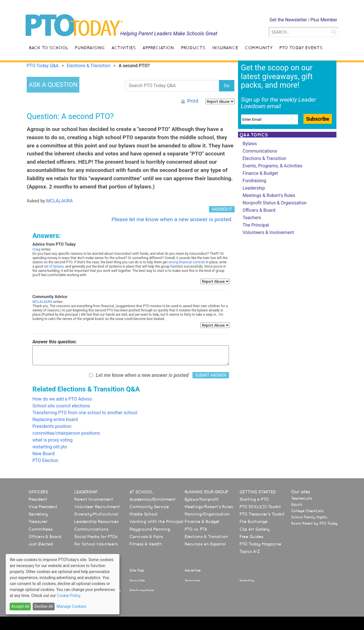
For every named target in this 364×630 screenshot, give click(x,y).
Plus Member (324, 20)
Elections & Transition (264, 158)
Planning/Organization (207, 514)
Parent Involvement (94, 499)
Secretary (38, 514)
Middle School (143, 514)
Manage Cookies (71, 606)
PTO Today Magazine (260, 544)
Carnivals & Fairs (146, 537)
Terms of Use (192, 580)
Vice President (43, 507)
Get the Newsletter (288, 20)
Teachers (252, 218)
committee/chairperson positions (66, 433)
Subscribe (318, 119)
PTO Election (45, 460)
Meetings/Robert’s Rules (209, 507)
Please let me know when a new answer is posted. (172, 219)
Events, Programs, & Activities (273, 166)
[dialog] (63, 584)
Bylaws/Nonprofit (202, 499)
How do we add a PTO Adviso (62, 399)
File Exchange (254, 522)
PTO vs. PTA (196, 529)
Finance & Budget (260, 173)
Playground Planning (150, 529)
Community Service (149, 507)
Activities (124, 48)
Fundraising (90, 48)
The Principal (256, 225)
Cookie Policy (247, 580)
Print (193, 101)
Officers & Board (259, 210)
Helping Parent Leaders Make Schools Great (169, 33)
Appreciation (158, 48)
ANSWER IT (222, 209)
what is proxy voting (52, 440)
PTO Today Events (301, 48)
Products (193, 48)
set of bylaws (54, 266)
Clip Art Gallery (255, 529)
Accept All (20, 606)
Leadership (254, 188)
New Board (44, 454)
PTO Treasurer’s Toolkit (262, 514)
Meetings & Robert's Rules (269, 195)
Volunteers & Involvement (268, 232)
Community (259, 48)
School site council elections (61, 406)
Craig (36, 249)
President (38, 499)
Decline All (44, 606)
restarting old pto (50, 447)
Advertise (193, 571)
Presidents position (52, 426)
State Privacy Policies (142, 590)
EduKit (297, 505)
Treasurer (38, 522)
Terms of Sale (137, 580)
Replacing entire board (55, 419)
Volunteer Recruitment (97, 507)
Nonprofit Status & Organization (275, 203)
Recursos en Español (205, 544)
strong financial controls (187, 262)
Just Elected (41, 544)
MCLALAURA (60, 201)
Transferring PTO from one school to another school (85, 413)
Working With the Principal (156, 522)
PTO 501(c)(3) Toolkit (260, 507)
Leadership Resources (96, 522)
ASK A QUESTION (53, 85)
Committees (41, 529)
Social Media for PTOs (96, 537)
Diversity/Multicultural (96, 514)
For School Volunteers (96, 544)
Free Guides (251, 537)
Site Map (137, 571)
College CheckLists (307, 511)
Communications (260, 151)
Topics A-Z (250, 551)
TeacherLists (302, 498)
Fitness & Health (146, 544)
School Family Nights (309, 517)
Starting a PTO (254, 499)
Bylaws (250, 144)
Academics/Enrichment (153, 499)
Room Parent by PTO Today (314, 524)
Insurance (225, 48)
